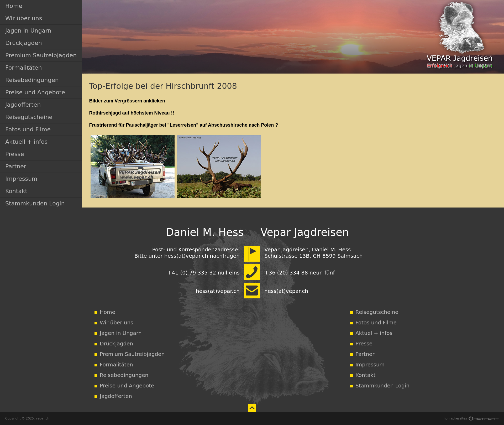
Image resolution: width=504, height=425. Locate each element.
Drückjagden (24, 43)
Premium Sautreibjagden (41, 55)
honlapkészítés (455, 418)
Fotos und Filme (28, 129)
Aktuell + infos (26, 142)
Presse (15, 154)
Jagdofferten (23, 105)
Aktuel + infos (374, 333)
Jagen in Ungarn (28, 31)
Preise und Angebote (35, 92)
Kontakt (16, 191)
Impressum (21, 179)
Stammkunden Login (35, 203)
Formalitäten (23, 68)
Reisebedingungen (32, 80)
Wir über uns (24, 18)
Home (14, 6)
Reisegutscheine (29, 117)
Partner (16, 166)
